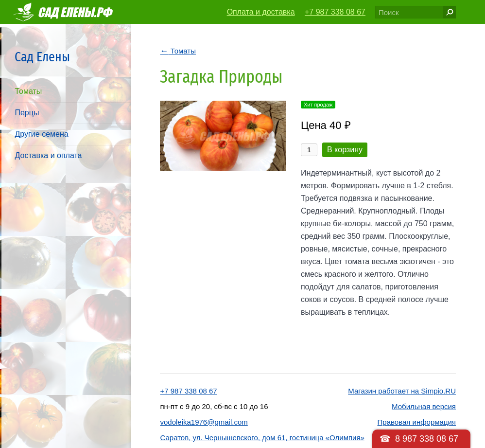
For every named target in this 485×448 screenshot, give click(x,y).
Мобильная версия (424, 406)
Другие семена (41, 134)
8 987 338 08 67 (427, 439)
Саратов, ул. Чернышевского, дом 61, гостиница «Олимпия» (262, 438)
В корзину (345, 150)
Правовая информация (417, 422)
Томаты (28, 91)
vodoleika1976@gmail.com (204, 422)
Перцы (27, 113)
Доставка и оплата (48, 155)
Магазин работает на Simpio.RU (402, 391)
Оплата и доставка (261, 12)
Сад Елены (42, 57)
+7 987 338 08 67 (335, 12)
